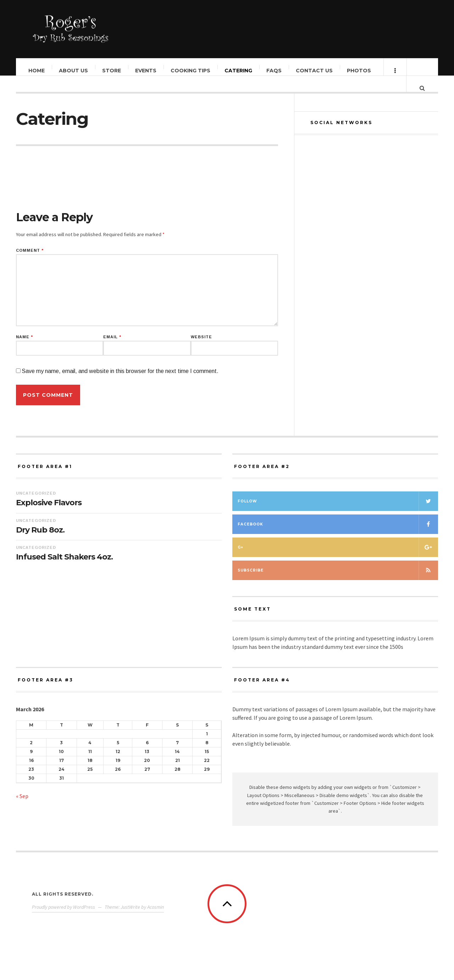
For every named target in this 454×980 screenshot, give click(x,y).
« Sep (22, 803)
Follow (338, 508)
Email (112, 344)
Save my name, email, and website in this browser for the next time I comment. (120, 378)
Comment (30, 258)
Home (37, 71)
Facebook (338, 531)
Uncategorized (36, 500)
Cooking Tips (191, 71)
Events (146, 71)
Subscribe (338, 577)
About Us (74, 71)
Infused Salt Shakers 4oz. (64, 564)
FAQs (274, 71)
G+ (338, 554)
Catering (239, 71)
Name (24, 344)
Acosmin (156, 914)
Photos (359, 71)
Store (112, 71)
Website (201, 344)
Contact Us (315, 71)
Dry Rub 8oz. (40, 537)
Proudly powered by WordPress (63, 914)
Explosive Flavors (49, 510)
